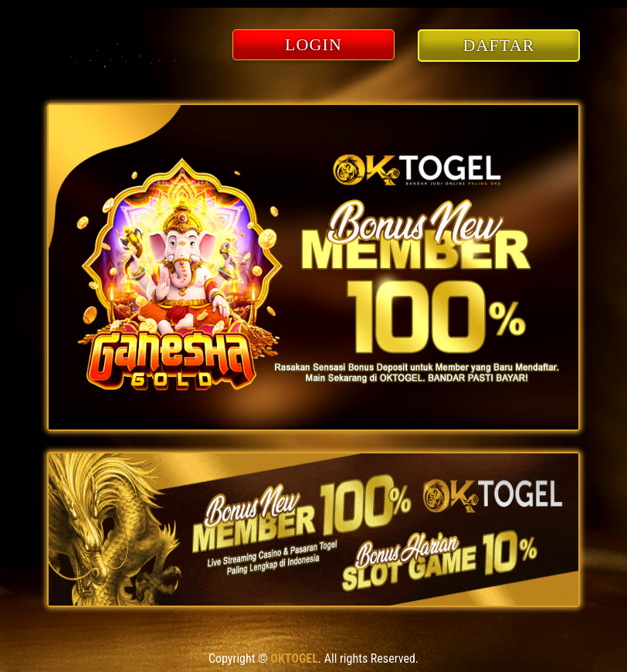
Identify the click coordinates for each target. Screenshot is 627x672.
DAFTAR (499, 45)
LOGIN (313, 44)
